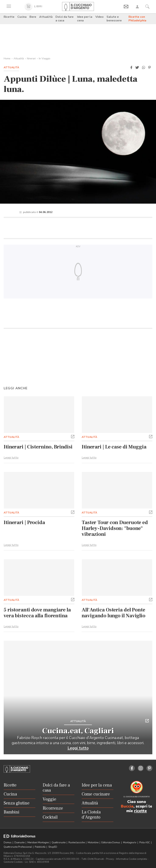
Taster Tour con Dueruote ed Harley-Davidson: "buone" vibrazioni (115, 528)
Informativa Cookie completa (131, 859)
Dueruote (20, 843)
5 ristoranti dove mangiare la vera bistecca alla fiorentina (37, 613)
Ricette (9, 17)
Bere (33, 17)
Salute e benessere (114, 19)
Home (7, 59)
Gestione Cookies (13, 862)
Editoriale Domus (111, 843)
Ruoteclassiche (77, 843)
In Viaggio (45, 59)
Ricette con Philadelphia (137, 19)
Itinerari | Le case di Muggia (114, 447)
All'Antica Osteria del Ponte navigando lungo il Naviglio (114, 613)
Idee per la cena (85, 19)
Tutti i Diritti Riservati (93, 859)
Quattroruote (59, 843)
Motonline (93, 843)
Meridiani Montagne (38, 843)
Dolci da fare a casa (65, 19)
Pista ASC (145, 843)
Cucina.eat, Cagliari (78, 731)
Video (100, 17)
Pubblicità (40, 847)
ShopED (53, 847)
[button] (131, 68)
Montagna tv (130, 843)
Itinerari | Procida (24, 522)
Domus (8, 843)
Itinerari (31, 59)
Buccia (127, 806)
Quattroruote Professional (18, 847)
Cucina (22, 17)
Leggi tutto (11, 458)
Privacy (110, 859)
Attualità (46, 17)
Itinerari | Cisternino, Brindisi (38, 447)
